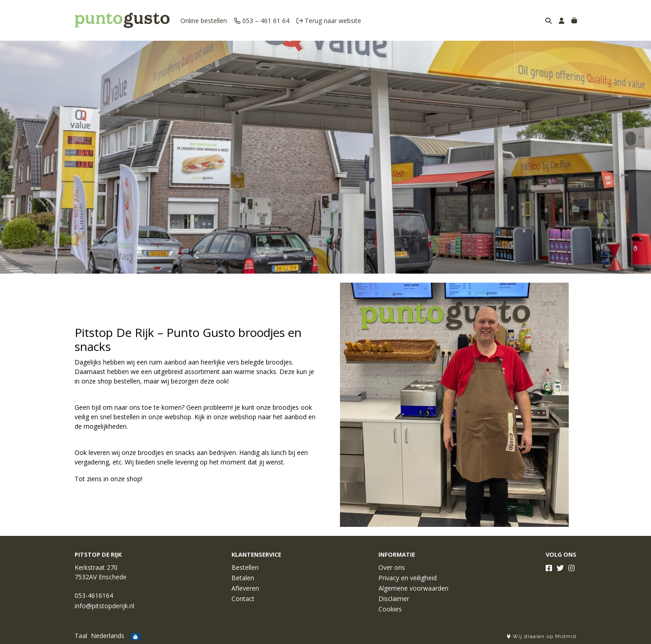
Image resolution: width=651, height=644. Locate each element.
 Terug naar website (329, 21)
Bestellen (245, 567)
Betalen (243, 578)
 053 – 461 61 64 (262, 21)
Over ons (392, 567)
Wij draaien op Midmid (542, 637)
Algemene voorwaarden (413, 588)
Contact (243, 599)
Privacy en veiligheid (408, 578)
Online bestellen (204, 21)
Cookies (390, 609)
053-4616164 (94, 595)
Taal (81, 636)
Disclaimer (394, 599)
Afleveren (245, 588)
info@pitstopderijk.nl (104, 606)
